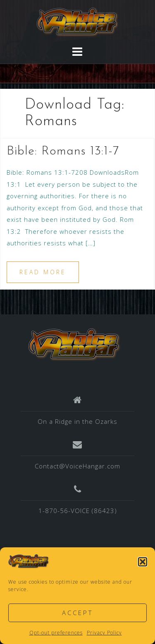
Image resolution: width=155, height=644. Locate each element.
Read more (43, 272)
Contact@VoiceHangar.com (77, 466)
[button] (143, 562)
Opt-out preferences (56, 633)
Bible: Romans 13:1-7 (63, 151)
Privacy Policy (104, 633)
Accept (77, 613)
